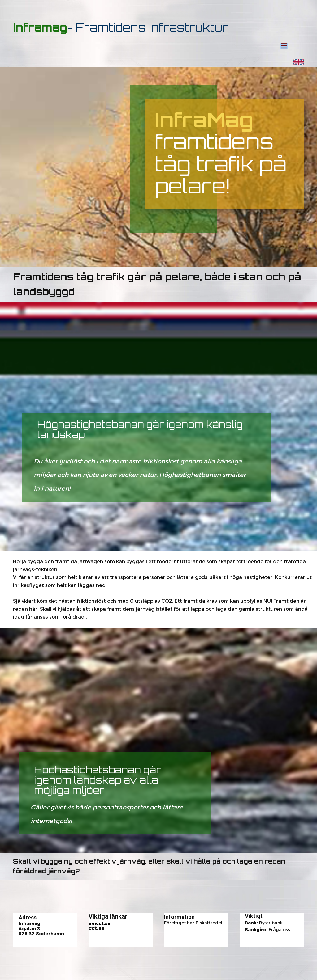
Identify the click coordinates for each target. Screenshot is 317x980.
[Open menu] (284, 46)
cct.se (96, 928)
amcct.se (100, 923)
